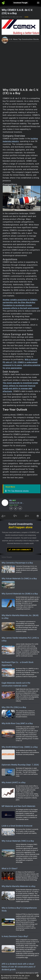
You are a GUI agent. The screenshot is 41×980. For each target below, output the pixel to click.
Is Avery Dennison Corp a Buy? (15, 936)
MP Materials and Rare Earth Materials (18, 806)
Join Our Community (20, 550)
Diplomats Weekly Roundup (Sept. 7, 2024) (20, 765)
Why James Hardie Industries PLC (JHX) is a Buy (20, 639)
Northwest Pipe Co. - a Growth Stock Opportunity (17, 664)
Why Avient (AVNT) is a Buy (14, 782)
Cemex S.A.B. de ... (17, 503)
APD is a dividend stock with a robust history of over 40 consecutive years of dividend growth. (18, 967)
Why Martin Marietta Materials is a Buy (19, 886)
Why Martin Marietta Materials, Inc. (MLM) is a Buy (20, 617)
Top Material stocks (20, 491)
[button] (38, 976)
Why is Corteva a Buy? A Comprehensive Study (19, 909)
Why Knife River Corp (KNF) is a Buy (17, 723)
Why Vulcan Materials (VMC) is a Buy (18, 841)
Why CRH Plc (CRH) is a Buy (14, 707)
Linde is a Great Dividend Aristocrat (17, 826)
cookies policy (22, 978)
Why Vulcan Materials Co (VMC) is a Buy (19, 578)
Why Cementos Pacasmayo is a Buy (17, 563)
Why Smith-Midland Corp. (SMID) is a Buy (20, 747)
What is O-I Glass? (10, 868)
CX (10, 500)
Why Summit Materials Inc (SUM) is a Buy (20, 594)
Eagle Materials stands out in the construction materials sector (16, 684)
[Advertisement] (20, 65)
